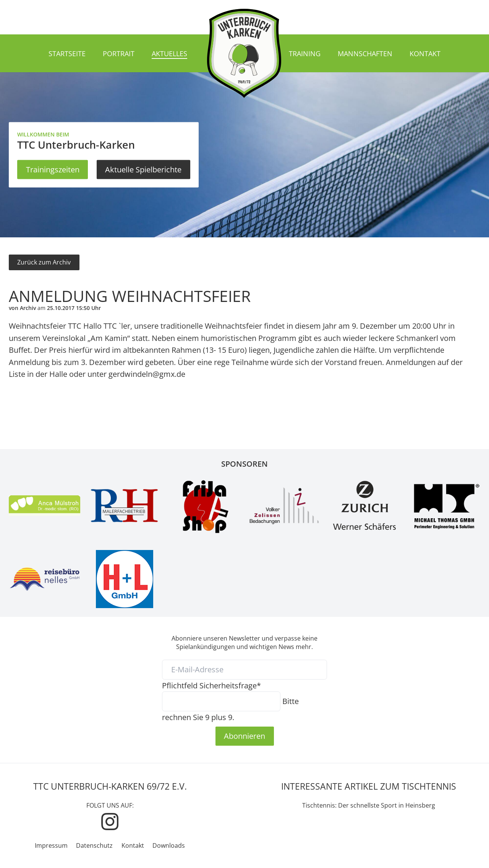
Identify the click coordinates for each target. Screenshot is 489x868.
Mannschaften (365, 54)
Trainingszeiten (53, 169)
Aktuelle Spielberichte (143, 169)
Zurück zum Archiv (44, 262)
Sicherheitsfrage (211, 685)
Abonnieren (244, 736)
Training (305, 54)
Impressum (51, 845)
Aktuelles (169, 54)
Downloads (169, 845)
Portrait (119, 54)
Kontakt (425, 54)
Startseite (67, 54)
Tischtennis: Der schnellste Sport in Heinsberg (369, 805)
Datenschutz (94, 845)
